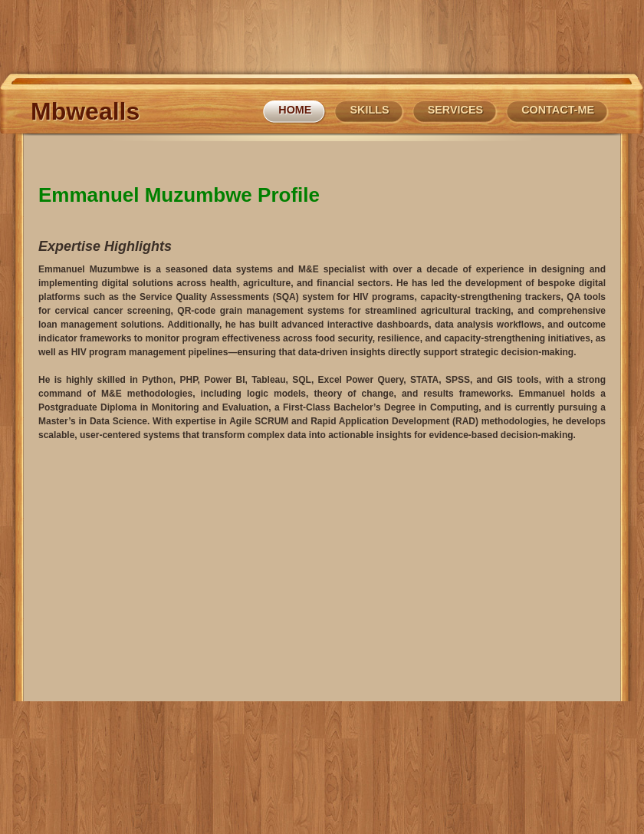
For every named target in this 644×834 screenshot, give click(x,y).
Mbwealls (85, 111)
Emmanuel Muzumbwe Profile (179, 195)
